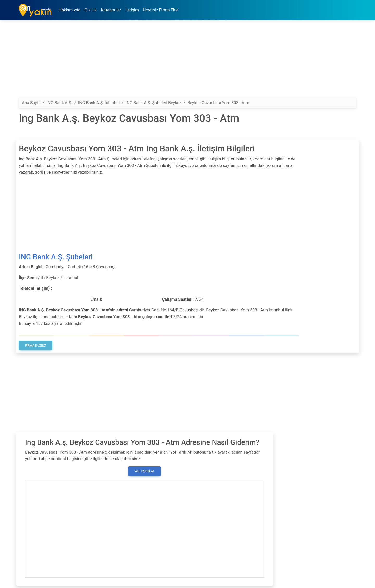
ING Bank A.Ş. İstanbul (99, 103)
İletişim (132, 10)
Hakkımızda (70, 10)
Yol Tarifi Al (145, 471)
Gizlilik (91, 10)
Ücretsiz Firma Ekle (161, 10)
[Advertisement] (175, 61)
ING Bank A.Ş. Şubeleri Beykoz (154, 103)
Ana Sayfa (31, 103)
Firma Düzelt (36, 346)
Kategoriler (111, 10)
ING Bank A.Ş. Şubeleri (56, 257)
